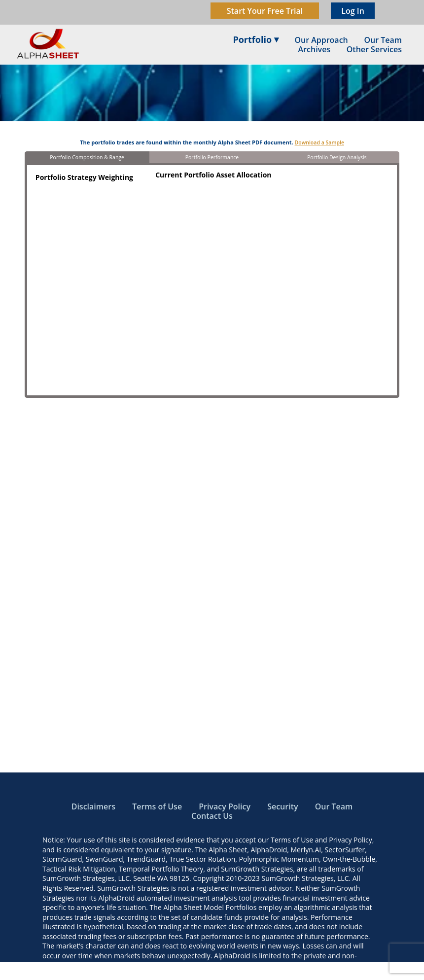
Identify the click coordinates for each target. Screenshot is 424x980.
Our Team (334, 806)
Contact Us (212, 816)
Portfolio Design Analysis (337, 157)
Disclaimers (93, 806)
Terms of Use (157, 806)
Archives (315, 49)
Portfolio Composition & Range (87, 157)
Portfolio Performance (212, 157)
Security (283, 806)
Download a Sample (319, 142)
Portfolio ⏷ (255, 39)
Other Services (374, 49)
